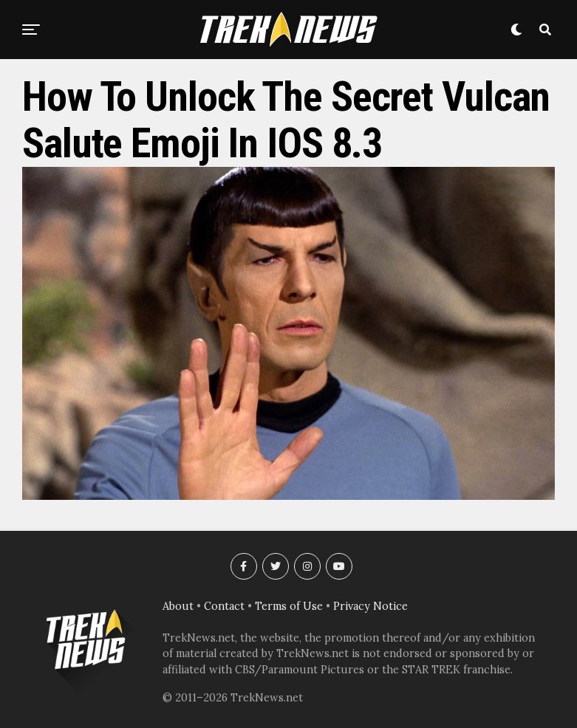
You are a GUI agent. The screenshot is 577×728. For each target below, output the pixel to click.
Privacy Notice (371, 606)
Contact (224, 606)
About (178, 606)
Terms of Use (289, 606)
